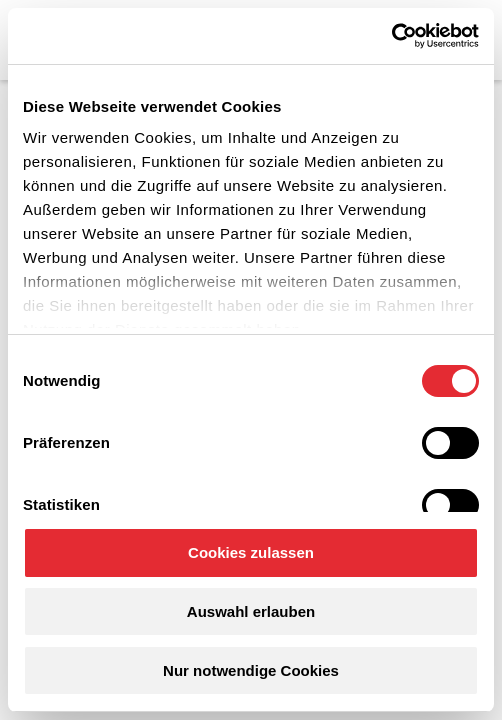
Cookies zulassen (251, 552)
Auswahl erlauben (251, 611)
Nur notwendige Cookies (251, 670)
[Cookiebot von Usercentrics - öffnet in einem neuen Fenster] (391, 36)
